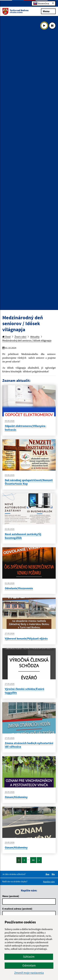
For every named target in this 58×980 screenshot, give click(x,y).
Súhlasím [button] (29, 957)
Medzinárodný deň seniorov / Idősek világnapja (27, 340)
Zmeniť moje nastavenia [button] (29, 973)
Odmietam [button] (29, 965)
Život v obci (20, 337)
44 (33, 860)
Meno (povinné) (11, 896)
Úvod (6, 337)
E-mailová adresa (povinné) (17, 909)
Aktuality (35, 337)
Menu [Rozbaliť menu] (48, 11)
